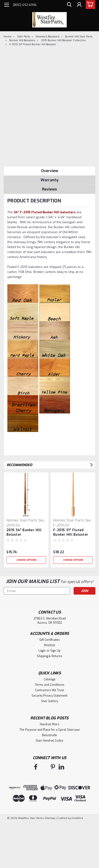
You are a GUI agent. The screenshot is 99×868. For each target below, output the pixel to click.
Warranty (49, 180)
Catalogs (50, 679)
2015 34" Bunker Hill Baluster (24, 532)
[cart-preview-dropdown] (89, 5)
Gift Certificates (50, 640)
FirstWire (77, 818)
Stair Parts (24, 37)
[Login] (79, 5)
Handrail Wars (50, 724)
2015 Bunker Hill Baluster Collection (63, 40)
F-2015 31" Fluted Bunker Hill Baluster (71, 532)
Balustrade (49, 735)
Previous (85, 465)
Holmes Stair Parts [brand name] (22, 520)
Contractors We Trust (49, 690)
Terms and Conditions (50, 685)
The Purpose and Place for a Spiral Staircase (50, 730)
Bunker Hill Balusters (22, 40)
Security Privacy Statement (49, 696)
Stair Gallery (49, 701)
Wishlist (49, 645)
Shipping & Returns (49, 656)
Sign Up (55, 651)
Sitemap (50, 818)
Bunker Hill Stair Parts (79, 37)
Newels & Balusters (47, 37)
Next (92, 465)
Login (42, 651)
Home (7, 37)
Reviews (49, 189)
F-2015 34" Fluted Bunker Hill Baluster (33, 44)
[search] (68, 5)
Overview (50, 171)
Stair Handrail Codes (49, 741)
